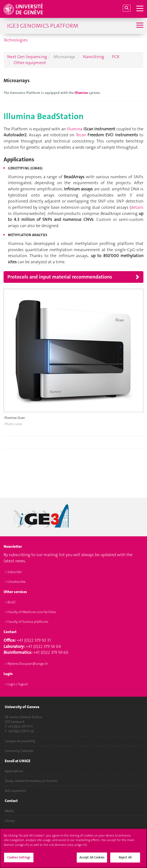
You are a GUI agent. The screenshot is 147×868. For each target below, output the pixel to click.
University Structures (20, 830)
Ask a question (15, 791)
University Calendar (19, 751)
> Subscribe (13, 572)
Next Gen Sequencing (27, 57)
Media (9, 811)
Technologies (16, 40)
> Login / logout (16, 684)
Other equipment (30, 63)
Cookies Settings (19, 860)
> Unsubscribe (15, 582)
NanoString (94, 57)
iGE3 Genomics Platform (43, 26)
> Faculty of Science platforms (27, 622)
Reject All (125, 860)
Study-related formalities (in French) (31, 781)
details (137, 207)
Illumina (82, 93)
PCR (116, 57)
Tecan (81, 135)
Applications (14, 771)
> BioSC (10, 602)
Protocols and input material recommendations (60, 277)
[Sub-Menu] (139, 26)
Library (10, 821)
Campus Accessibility (20, 741)
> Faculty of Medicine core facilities (30, 612)
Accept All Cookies (92, 860)
